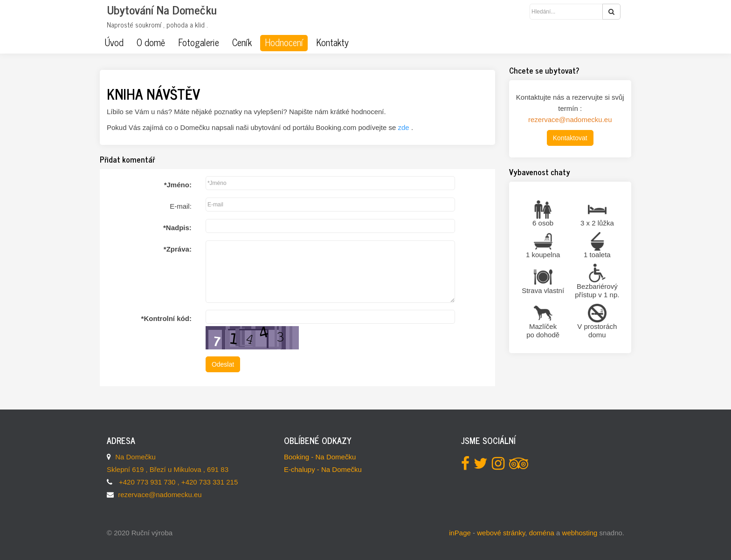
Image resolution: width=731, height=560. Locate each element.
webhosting (580, 533)
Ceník (242, 42)
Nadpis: (177, 228)
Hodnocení (284, 42)
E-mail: (181, 206)
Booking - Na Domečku (320, 457)
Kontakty (332, 42)
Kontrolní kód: (166, 318)
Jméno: (178, 185)
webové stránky (501, 533)
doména (542, 533)
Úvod (114, 42)
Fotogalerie (199, 42)
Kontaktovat (570, 138)
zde (405, 127)
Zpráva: (178, 249)
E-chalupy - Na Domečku (323, 469)
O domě (151, 42)
